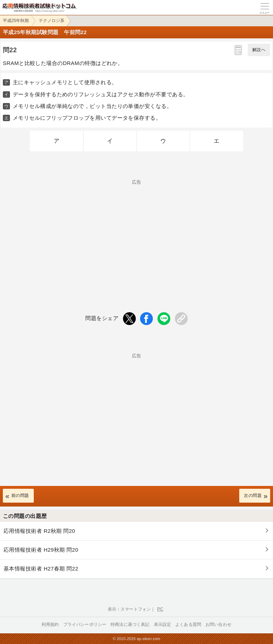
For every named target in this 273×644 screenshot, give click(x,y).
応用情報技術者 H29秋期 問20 (41, 550)
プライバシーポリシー (85, 624)
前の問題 (20, 496)
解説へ (259, 50)
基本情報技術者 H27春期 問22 (41, 569)
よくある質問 (188, 624)
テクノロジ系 (52, 21)
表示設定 (163, 624)
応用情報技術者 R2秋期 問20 (39, 531)
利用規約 (50, 624)
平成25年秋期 (16, 21)
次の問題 (253, 496)
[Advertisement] (136, 234)
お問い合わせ (218, 624)
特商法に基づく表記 (130, 624)
